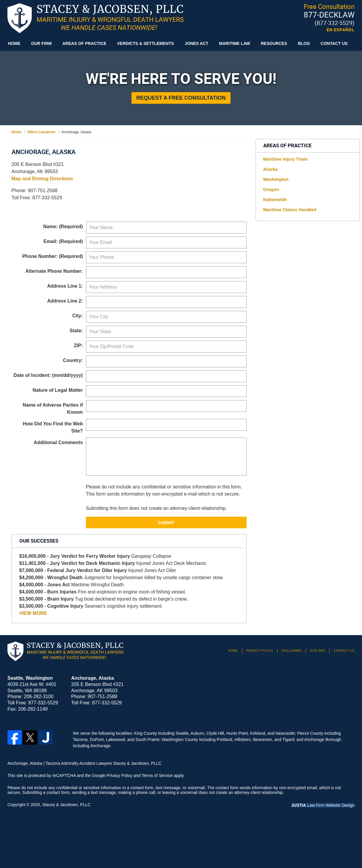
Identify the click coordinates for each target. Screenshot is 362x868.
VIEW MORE (33, 613)
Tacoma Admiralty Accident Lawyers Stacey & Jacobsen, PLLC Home (95, 18)
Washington (276, 179)
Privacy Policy (260, 651)
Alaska (270, 169)
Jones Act (197, 43)
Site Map (318, 651)
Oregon (271, 189)
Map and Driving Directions (42, 179)
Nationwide (275, 199)
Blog (304, 43)
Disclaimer (292, 651)
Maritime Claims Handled (290, 210)
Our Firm (41, 43)
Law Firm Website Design (323, 805)
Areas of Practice (84, 43)
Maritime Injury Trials (286, 159)
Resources (274, 43)
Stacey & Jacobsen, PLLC (66, 805)
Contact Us (334, 43)
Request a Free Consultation (181, 98)
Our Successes (39, 541)
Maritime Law (234, 43)
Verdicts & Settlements (146, 43)
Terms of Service (157, 775)
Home (14, 43)
